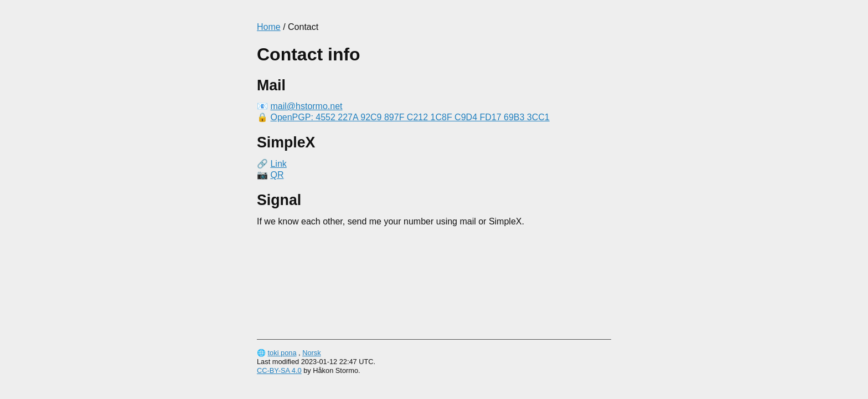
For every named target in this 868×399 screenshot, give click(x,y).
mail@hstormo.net (306, 106)
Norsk (311, 353)
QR (277, 175)
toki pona (282, 353)
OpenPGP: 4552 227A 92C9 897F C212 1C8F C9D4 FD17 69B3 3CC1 (410, 117)
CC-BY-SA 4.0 (279, 370)
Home (269, 27)
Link (278, 164)
